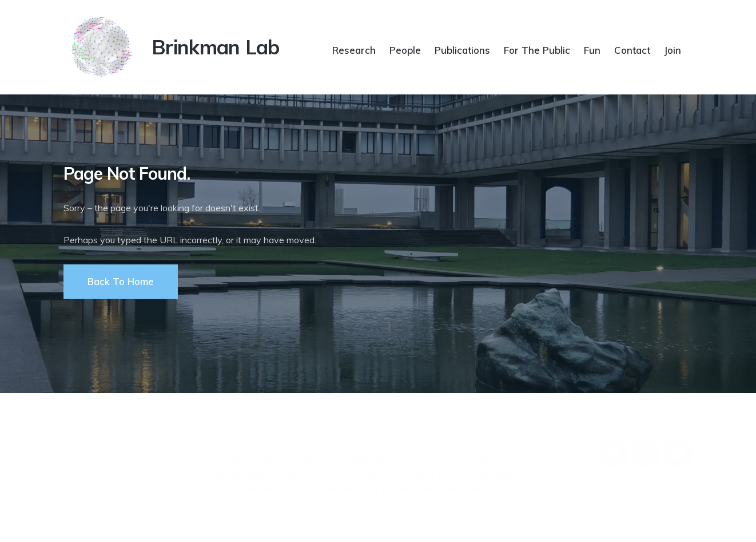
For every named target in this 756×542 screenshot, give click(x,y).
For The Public (537, 50)
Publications (462, 50)
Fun (592, 50)
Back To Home (121, 281)
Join (673, 50)
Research (354, 50)
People (405, 50)
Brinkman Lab (216, 47)
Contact (632, 50)
